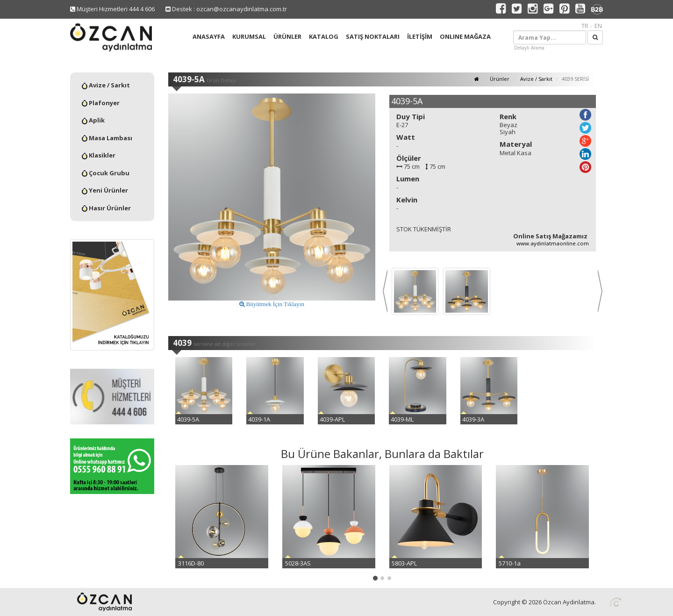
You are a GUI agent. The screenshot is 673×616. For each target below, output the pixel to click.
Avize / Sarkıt (106, 85)
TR (585, 26)
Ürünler (499, 79)
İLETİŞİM (420, 36)
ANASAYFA (209, 36)
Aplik (93, 120)
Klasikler (99, 155)
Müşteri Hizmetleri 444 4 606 (112, 9)
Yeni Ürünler (105, 190)
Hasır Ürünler (106, 208)
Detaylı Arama (529, 48)
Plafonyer (101, 103)
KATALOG (324, 36)
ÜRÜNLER (287, 36)
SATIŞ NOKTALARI (373, 36)
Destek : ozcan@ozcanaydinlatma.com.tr (226, 9)
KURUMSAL (249, 36)
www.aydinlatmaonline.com (553, 243)
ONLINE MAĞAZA (465, 36)
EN (598, 26)
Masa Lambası (107, 138)
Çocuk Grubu (106, 173)
